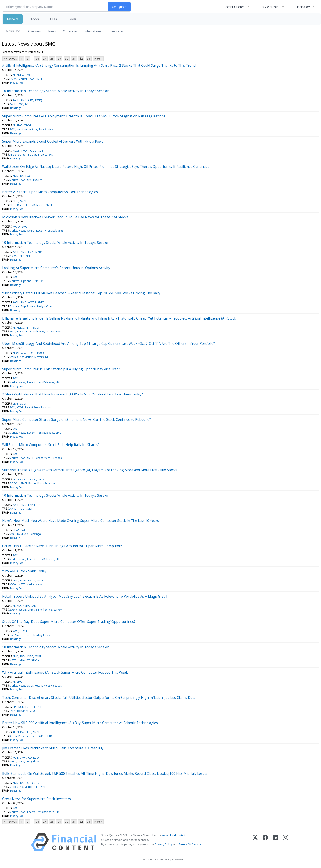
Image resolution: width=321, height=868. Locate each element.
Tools (72, 19)
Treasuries (116, 31)
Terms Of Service (190, 844)
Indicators (304, 7)
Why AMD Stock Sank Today (24, 571)
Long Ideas (33, 762)
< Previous (10, 59)
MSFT (29, 256)
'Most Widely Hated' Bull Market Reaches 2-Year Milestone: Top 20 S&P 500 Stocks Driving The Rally (81, 293)
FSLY (31, 252)
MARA (39, 252)
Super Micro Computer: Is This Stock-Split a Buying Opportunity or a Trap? (61, 369)
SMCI (29, 75)
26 (37, 59)
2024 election (18, 610)
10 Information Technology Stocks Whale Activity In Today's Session (56, 91)
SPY (29, 180)
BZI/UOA (38, 281)
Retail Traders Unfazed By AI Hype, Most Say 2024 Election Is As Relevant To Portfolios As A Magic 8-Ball (85, 596)
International (93, 31)
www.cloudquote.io (174, 835)
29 (59, 59)
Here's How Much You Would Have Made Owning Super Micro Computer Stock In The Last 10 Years (81, 521)
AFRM (16, 353)
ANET (41, 302)
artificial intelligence (40, 610)
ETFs (53, 19)
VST (43, 787)
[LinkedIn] (275, 842)
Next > (98, 59)
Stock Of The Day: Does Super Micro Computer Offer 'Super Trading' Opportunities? (69, 622)
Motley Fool (17, 83)
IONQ (39, 100)
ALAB (24, 353)
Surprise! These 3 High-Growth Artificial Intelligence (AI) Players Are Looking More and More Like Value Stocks (90, 470)
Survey (58, 610)
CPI (14, 707)
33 (89, 59)
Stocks (34, 19)
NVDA (20, 75)
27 (45, 59)
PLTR (29, 328)
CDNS (32, 758)
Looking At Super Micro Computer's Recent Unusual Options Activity (56, 268)
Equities (14, 306)
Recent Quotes (234, 7)
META (41, 480)
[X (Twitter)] (255, 842)
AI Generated (18, 155)
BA (22, 176)
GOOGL (31, 480)
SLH (41, 151)
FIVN (23, 656)
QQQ (33, 151)
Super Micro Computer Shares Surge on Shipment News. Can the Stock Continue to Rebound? (77, 419)
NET (48, 357)
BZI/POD (23, 534)
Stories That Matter (21, 357)
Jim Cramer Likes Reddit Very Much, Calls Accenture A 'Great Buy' (53, 748)
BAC (28, 176)
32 (81, 59)
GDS (31, 100)
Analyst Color (45, 306)
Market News (26, 79)
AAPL (16, 100)
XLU (33, 711)
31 (74, 59)
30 (67, 59)
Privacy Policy (164, 844)
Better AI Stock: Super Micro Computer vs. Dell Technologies (50, 192)
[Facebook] (265, 842)
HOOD (40, 353)
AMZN (32, 302)
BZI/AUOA (33, 660)
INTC (30, 656)
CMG (15, 404)
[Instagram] (286, 842)
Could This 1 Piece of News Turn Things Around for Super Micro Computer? (62, 546)
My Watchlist (271, 7)
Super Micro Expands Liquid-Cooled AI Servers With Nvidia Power (54, 141)
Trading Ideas (41, 635)
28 (52, 59)
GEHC (13, 762)
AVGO (16, 227)
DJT (39, 758)
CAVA (23, 758)
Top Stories (46, 129)
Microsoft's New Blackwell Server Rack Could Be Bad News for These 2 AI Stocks (65, 217)
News (52, 31)
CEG (37, 787)
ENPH (32, 505)
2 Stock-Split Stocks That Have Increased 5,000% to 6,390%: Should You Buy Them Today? (73, 394)
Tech (28, 635)
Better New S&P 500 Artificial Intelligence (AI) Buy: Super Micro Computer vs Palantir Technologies (80, 723)
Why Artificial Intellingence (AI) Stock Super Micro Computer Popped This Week (65, 672)
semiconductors (27, 129)
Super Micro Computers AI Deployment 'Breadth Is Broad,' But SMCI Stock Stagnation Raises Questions (84, 116)
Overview (35, 31)
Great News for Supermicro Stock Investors (37, 799)
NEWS (16, 151)
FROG (40, 505)
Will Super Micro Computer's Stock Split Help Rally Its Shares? (51, 445)
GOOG (21, 480)
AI (14, 75)
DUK (21, 707)
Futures (38, 180)
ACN (15, 758)
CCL (32, 353)
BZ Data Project (37, 155)
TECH (28, 125)
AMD (24, 100)
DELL (15, 201)
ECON (29, 707)
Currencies (70, 31)
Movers (39, 357)
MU (27, 104)
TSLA (12, 711)
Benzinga (16, 108)
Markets (13, 19)
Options (26, 281)
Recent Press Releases (31, 205)
